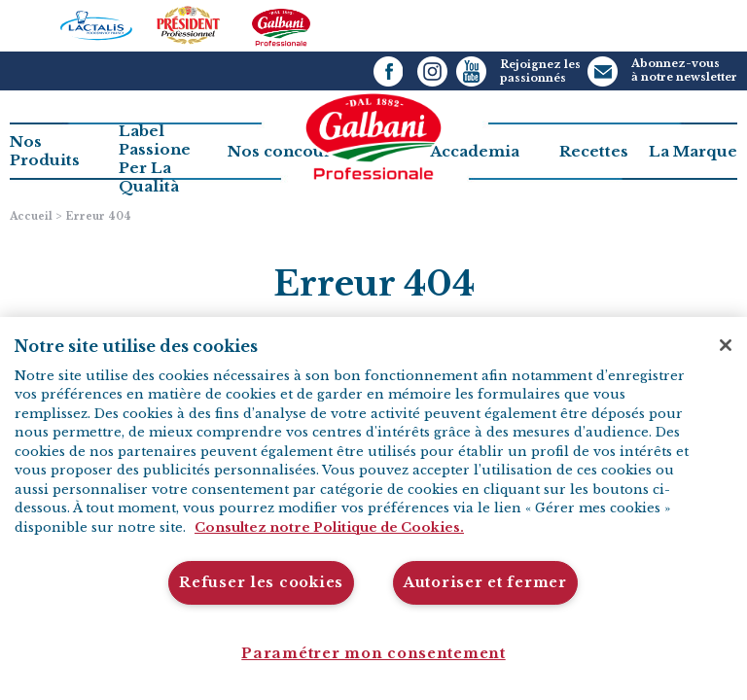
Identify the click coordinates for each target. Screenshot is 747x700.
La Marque (693, 151)
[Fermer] (726, 345)
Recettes (594, 151)
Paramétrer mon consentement (373, 653)
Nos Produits (45, 151)
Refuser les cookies (261, 582)
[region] (373, 508)
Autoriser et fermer (485, 582)
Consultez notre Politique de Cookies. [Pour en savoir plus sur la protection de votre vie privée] (329, 527)
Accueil (31, 216)
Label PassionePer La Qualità (155, 158)
